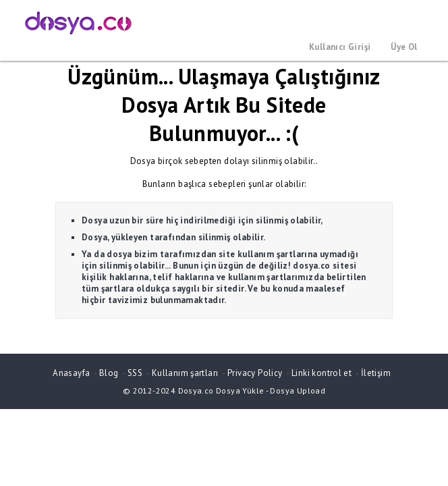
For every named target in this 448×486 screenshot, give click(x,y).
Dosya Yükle (240, 390)
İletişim (376, 373)
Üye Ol (404, 47)
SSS (135, 373)
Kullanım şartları (185, 373)
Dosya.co (196, 390)
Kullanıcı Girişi (340, 47)
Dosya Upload (298, 390)
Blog (109, 373)
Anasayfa (71, 373)
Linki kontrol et (321, 373)
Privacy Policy (255, 373)
